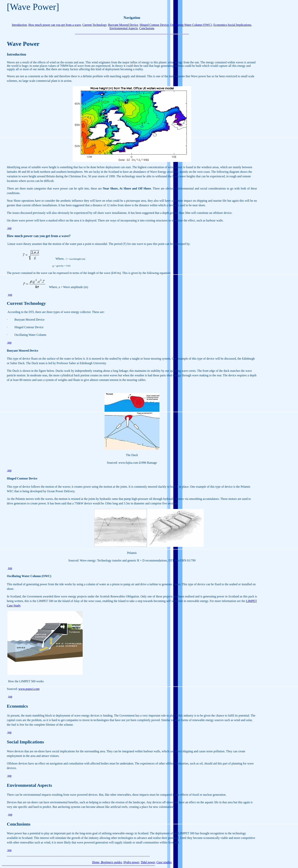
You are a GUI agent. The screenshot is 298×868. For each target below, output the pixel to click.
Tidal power (148, 862)
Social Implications (239, 25)
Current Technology (95, 25)
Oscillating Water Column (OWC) (191, 25)
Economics (220, 25)
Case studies (164, 862)
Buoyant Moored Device (123, 25)
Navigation (132, 18)
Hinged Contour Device (154, 25)
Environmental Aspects (124, 28)
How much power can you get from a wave (55, 25)
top (9, 228)
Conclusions (147, 28)
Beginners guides (111, 862)
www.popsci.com (29, 689)
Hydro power (131, 862)
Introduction (19, 25)
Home (96, 862)
